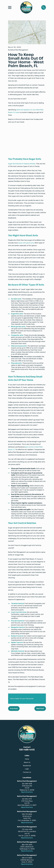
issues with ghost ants (26, 243)
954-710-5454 (27, 814)
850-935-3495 (27, 845)
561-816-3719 (27, 799)
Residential (27, 766)
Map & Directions (27, 792)
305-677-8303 (27, 858)
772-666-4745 (27, 829)
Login (27, 769)
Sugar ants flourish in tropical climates (22, 164)
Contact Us (27, 772)
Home (27, 759)
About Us (27, 762)
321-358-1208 (27, 784)
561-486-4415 (27, 750)
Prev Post (14, 708)
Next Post (40, 708)
